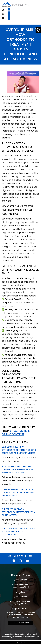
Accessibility (7, 637)
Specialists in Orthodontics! (16, 433)
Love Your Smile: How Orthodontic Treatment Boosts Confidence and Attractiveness (19, 450)
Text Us (20, 642)
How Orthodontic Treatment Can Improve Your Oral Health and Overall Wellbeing (17, 470)
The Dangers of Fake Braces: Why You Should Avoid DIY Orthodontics (19, 532)
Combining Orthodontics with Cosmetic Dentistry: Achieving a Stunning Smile (18, 493)
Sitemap (32, 634)
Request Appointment (21, 623)
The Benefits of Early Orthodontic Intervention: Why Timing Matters (18, 512)
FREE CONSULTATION (21, 22)
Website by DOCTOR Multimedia (26, 637)
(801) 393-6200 (21, 580)
